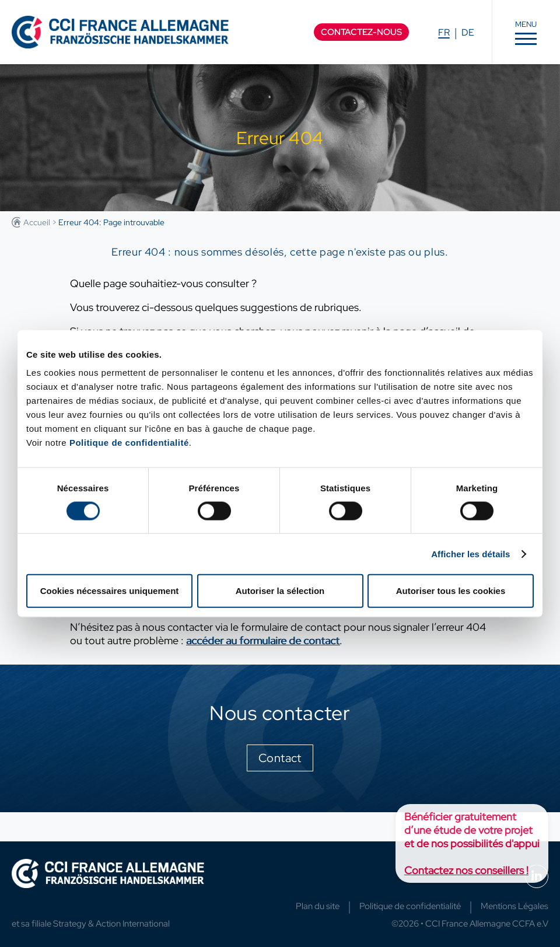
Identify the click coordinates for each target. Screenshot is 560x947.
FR (444, 32)
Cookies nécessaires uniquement (110, 591)
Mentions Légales (514, 906)
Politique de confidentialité (129, 443)
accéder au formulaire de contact (263, 640)
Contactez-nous (361, 32)
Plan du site (318, 906)
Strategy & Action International (111, 924)
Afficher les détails (470, 553)
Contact (280, 758)
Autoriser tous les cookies (451, 591)
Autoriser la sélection (280, 591)
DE (468, 32)
